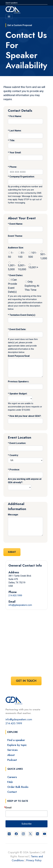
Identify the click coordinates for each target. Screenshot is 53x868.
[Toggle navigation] (9, 17)
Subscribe (26, 824)
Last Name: (15, 131)
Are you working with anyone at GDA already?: (25, 481)
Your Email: (15, 153)
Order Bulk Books (18, 787)
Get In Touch (26, 681)
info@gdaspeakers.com (20, 605)
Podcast (12, 760)
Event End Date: (18, 329)
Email (9, 808)
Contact (12, 792)
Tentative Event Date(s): (23, 315)
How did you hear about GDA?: (25, 416)
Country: (14, 455)
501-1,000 (44, 255)
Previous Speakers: (19, 382)
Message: (13, 515)
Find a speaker (16, 740)
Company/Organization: (22, 177)
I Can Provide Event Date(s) (12, 286)
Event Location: (18, 443)
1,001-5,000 (12, 266)
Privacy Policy (34, 860)
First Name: (16, 116)
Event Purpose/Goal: (19, 356)
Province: (15, 470)
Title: (12, 140)
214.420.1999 (15, 595)
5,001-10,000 (22, 266)
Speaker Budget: (18, 394)
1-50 (11, 255)
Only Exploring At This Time (32, 286)
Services (13, 750)
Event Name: (16, 224)
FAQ (10, 782)
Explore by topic (17, 745)
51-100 (21, 255)
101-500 (33, 255)
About (11, 755)
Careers (12, 777)
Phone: (13, 167)
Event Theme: (15, 236)
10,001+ (33, 266)
